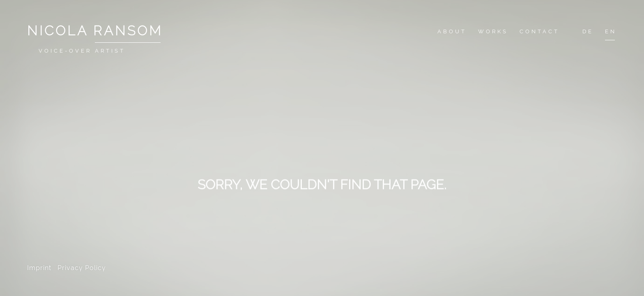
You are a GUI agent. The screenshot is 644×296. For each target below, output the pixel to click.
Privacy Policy (82, 268)
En (611, 31)
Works (493, 31)
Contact (539, 31)
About (452, 31)
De (588, 31)
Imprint (39, 268)
